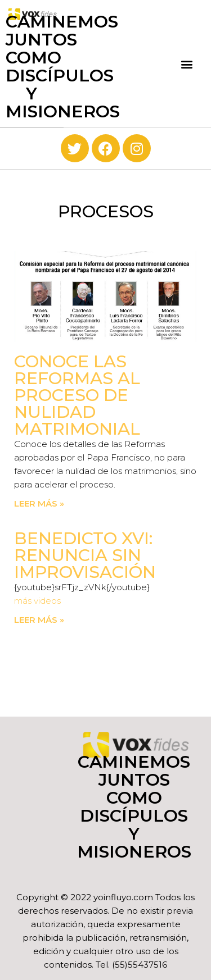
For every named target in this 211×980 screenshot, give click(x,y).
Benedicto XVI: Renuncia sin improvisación (85, 555)
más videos (37, 601)
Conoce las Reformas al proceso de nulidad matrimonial (77, 395)
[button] (187, 64)
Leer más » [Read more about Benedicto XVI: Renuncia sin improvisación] (39, 620)
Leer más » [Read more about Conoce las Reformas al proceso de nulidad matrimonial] (39, 503)
